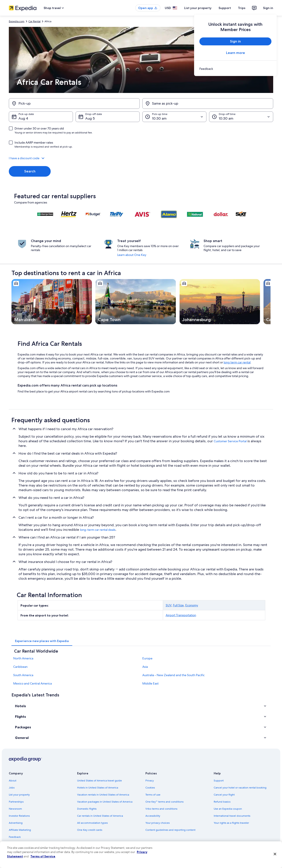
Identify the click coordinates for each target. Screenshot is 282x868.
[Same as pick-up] (208, 104)
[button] (141, 158)
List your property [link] (19, 795)
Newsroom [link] (15, 809)
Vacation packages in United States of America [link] (105, 802)
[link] (235, 69)
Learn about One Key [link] (132, 255)
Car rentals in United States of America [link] (100, 816)
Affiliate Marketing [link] (20, 830)
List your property (198, 8)
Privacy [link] (150, 781)
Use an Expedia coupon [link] (228, 809)
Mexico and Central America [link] (32, 683)
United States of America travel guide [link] (99, 781)
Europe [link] (147, 658)
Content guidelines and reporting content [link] (170, 830)
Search (30, 171)
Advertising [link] (16, 823)
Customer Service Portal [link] (230, 441)
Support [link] (219, 781)
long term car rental (237, 362)
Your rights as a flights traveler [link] (231, 823)
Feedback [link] (15, 837)
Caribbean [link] (20, 667)
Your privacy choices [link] (158, 823)
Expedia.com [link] (17, 21)
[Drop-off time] (241, 117)
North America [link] (23, 658)
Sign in (268, 8)
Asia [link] (145, 667)
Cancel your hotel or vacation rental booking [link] (240, 788)
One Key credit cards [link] (90, 830)
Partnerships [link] (16, 802)
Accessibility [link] (153, 816)
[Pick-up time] (174, 117)
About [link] (13, 781)
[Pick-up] (74, 104)
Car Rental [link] (34, 21)
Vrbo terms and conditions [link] (161, 809)
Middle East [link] (150, 683)
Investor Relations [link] (19, 816)
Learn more (236, 53)
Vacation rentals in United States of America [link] (103, 795)
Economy (192, 605)
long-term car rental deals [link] (98, 530)
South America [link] (23, 675)
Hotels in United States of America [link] (98, 788)
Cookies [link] (150, 788)
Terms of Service (43, 856)
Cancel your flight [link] (224, 795)
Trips (242, 8)
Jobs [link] (12, 788)
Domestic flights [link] (87, 809)
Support (225, 8)
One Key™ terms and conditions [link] (164, 802)
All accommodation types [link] (92, 823)
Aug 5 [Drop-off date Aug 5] (90, 118)
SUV (169, 605)
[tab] (42, 641)
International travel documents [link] (232, 816)
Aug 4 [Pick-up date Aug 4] (23, 118)
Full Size (178, 605)
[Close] (275, 854)
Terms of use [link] (153, 795)
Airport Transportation (181, 615)
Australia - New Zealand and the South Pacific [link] (173, 675)
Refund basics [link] (222, 802)
